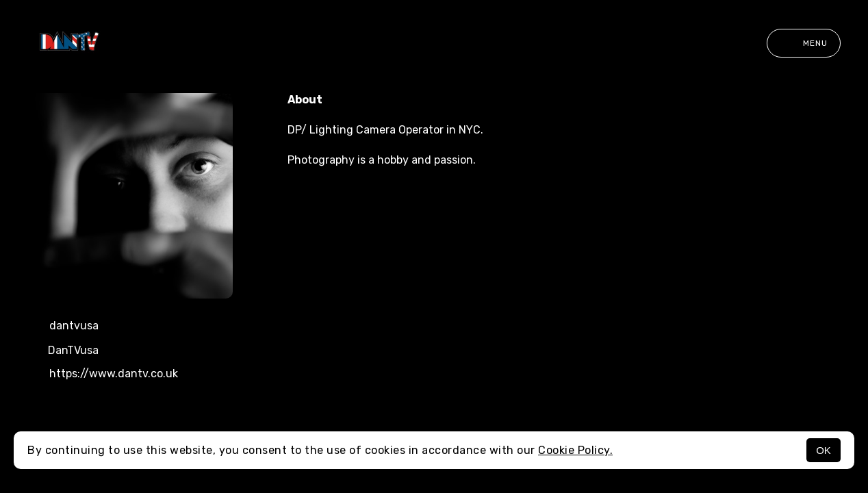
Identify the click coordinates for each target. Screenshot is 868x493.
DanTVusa (63, 351)
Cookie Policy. (575, 450)
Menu (804, 43)
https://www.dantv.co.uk (103, 375)
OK (824, 450)
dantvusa (63, 327)
